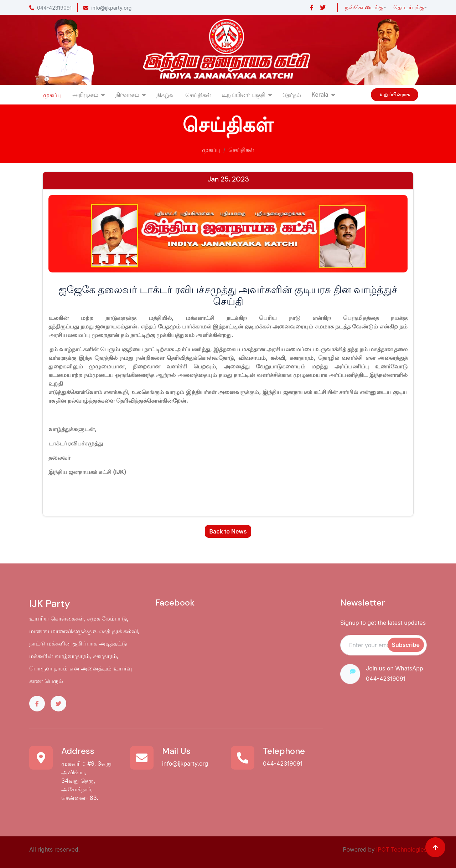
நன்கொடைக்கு (364, 7)
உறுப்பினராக (395, 95)
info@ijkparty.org (107, 8)
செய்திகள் (198, 95)
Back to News (228, 531)
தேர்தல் (292, 95)
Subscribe (406, 645)
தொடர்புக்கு (409, 7)
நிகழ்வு (165, 95)
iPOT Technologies (401, 849)
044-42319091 (50, 8)
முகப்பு (52, 95)
